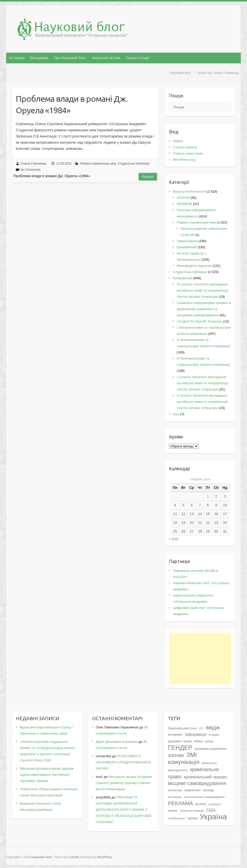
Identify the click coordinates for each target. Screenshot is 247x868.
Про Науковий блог (70, 58)
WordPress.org (184, 160)
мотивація (175, 797)
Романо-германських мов (98, 164)
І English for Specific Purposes (199, 321)
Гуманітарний (187, 241)
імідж (213, 727)
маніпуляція (175, 790)
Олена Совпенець (34, 164)
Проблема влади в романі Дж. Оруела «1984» (72, 104)
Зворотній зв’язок (106, 58)
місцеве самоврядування (197, 783)
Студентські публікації (134, 164)
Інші (176, 414)
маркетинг (193, 790)
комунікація (184, 762)
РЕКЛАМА (181, 803)
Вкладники (39, 58)
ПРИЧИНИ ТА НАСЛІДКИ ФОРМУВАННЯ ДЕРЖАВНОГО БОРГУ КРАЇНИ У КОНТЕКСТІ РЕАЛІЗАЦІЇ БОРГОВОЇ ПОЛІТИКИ (124, 810)
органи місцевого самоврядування (204, 797)
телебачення (176, 818)
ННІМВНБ (184, 204)
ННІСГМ (183, 198)
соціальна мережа (192, 811)
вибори (209, 741)
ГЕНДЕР (180, 748)
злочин (176, 755)
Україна (213, 817)
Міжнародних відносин (194, 266)
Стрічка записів (185, 147)
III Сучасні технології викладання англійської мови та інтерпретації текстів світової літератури (202, 290)
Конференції (183, 278)
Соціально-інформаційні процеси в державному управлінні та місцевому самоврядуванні (204, 309)
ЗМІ (191, 755)
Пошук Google (138, 58)
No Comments (31, 170)
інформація (196, 734)
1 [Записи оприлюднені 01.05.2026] (208, 496)
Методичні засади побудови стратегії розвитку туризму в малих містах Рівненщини (124, 783)
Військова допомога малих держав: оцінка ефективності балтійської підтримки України (47, 775)
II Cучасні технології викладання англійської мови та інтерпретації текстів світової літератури (202, 402)
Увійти (178, 141)
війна (198, 741)
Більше (148, 177)
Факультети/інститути (189, 192)
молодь (208, 790)
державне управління (211, 749)
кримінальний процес (206, 777)
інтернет (175, 735)
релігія (201, 804)
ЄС (201, 728)
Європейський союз (182, 728)
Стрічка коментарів (188, 153)
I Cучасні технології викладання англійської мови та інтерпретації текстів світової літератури (202, 383)
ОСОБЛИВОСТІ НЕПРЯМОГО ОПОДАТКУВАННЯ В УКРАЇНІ (123, 762)
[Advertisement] (200, 658)
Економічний (186, 247)
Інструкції (17, 58)
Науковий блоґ (180, 73)
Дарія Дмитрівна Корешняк (117, 742)
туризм (192, 818)
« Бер (174, 539)
